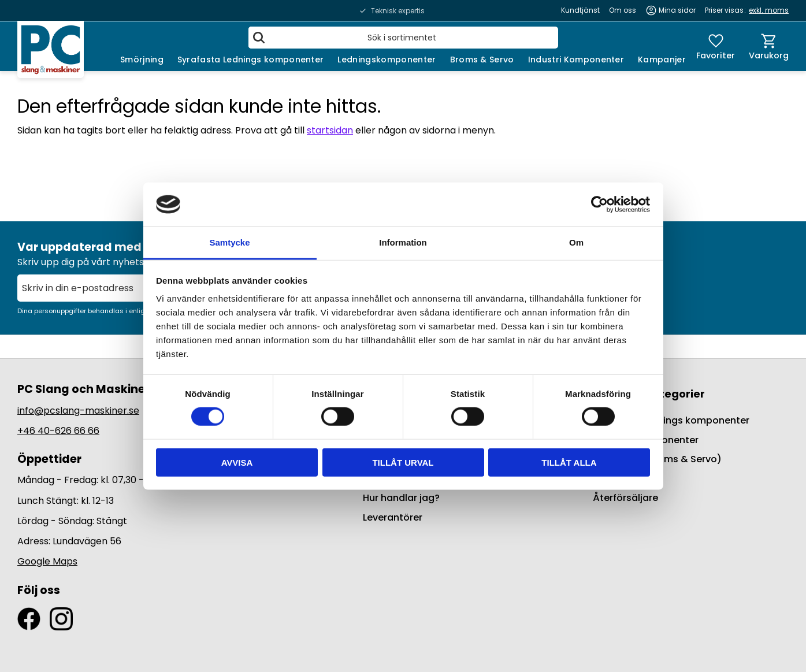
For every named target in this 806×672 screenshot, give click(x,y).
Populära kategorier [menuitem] (649, 394)
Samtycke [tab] (229, 242)
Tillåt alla (569, 462)
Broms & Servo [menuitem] (482, 60)
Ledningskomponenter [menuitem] (387, 60)
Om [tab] (576, 242)
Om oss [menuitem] (623, 10)
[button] (716, 46)
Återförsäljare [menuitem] (625, 498)
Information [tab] (403, 242)
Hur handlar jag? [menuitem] (401, 498)
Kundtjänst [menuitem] (580, 10)
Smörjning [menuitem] (142, 60)
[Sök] (259, 38)
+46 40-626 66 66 (58, 431)
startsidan (330, 130)
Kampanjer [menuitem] (662, 60)
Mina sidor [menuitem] (677, 10)
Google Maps (47, 561)
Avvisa (237, 462)
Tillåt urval (403, 462)
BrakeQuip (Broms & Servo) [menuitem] (657, 459)
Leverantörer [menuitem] (393, 517)
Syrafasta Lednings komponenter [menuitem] (251, 60)
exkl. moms (769, 10)
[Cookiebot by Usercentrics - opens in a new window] (599, 205)
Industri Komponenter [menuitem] (576, 60)
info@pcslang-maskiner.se (78, 411)
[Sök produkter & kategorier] (403, 38)
